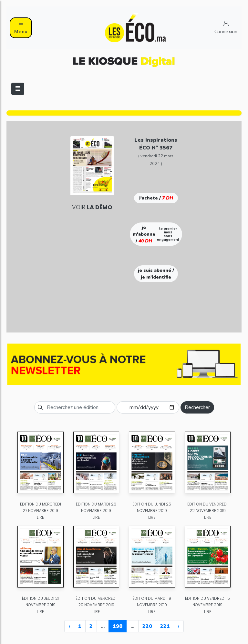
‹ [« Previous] (69, 626)
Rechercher (197, 407)
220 (147, 626)
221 (165, 626)
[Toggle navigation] (18, 89)
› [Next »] (179, 626)
